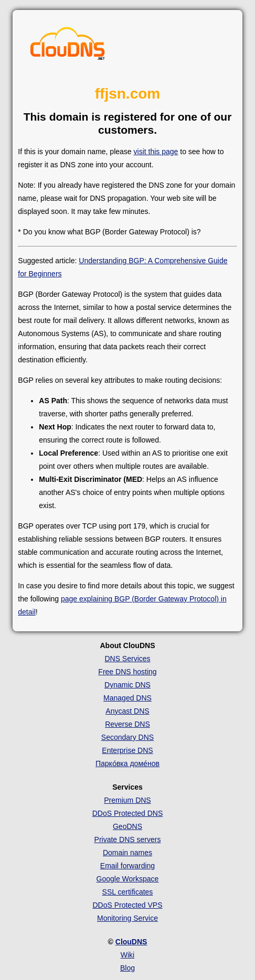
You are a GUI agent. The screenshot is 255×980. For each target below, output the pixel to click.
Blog (127, 968)
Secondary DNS (127, 737)
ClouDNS (131, 942)
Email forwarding (127, 866)
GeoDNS (127, 826)
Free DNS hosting (127, 672)
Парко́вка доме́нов (127, 763)
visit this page (156, 152)
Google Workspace (128, 879)
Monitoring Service (127, 918)
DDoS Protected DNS (128, 813)
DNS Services (127, 659)
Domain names (127, 853)
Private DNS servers (128, 839)
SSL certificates (128, 892)
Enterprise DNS (127, 750)
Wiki (127, 955)
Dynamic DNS (127, 685)
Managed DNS (127, 698)
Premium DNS (127, 800)
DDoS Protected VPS (127, 905)
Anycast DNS (127, 711)
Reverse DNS (127, 724)
